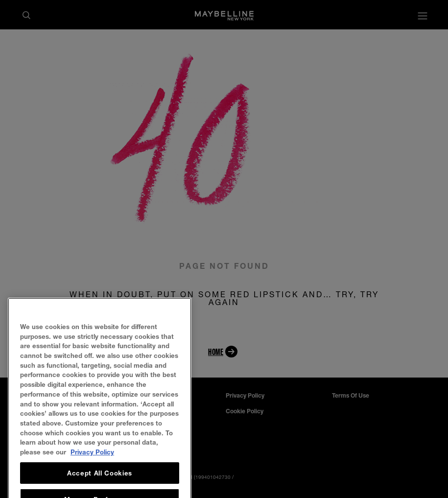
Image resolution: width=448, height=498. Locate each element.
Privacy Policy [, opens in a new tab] (92, 463)
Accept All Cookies (100, 484)
